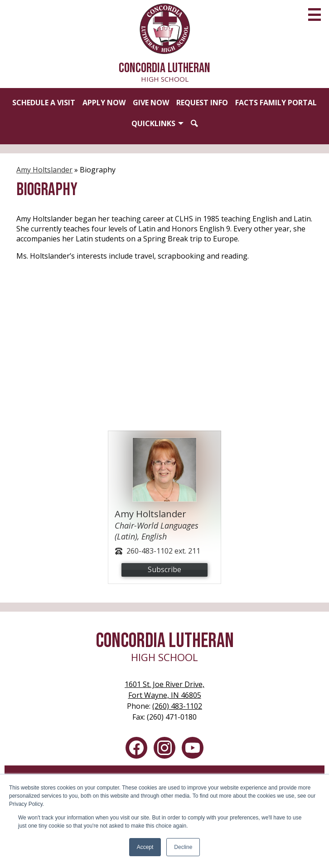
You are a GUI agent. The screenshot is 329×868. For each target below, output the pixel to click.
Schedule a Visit (44, 103)
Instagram (164, 750)
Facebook (136, 750)
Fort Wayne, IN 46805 (164, 689)
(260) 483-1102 (177, 706)
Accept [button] (145, 847)
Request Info (202, 103)
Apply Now (104, 103)
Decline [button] (183, 847)
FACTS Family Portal (276, 103)
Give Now (151, 103)
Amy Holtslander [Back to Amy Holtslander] (44, 170)
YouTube (193, 750)
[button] (157, 123)
